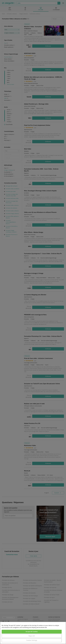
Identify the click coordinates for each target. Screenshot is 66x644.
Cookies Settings (32, 640)
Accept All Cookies (32, 632)
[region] (33, 633)
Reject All (32, 636)
